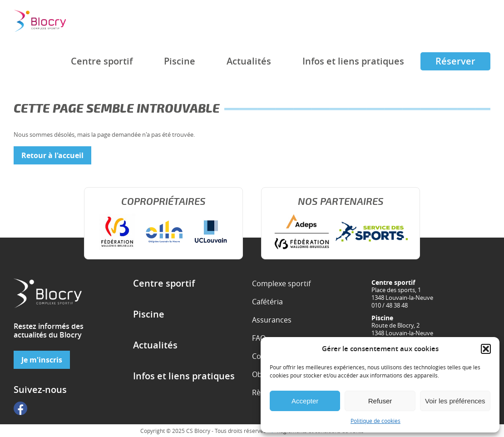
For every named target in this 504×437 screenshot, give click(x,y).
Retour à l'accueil (52, 155)
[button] (486, 349)
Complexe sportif (281, 283)
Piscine (180, 61)
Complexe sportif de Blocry (40, 21)
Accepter (305, 401)
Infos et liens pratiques (353, 61)
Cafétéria (267, 302)
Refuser (380, 401)
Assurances (272, 320)
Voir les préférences (455, 401)
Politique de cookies (376, 421)
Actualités (249, 61)
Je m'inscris (42, 360)
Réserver (455, 61)
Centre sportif (102, 61)
